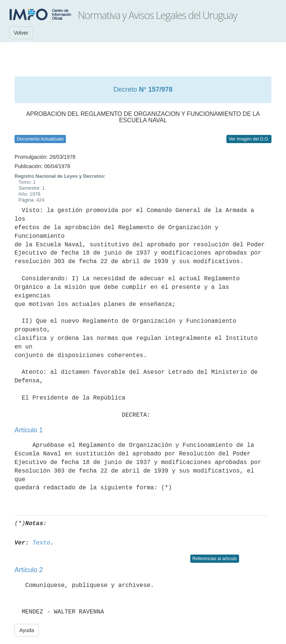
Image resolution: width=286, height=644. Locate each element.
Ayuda (27, 630)
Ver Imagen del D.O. (249, 139)
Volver (21, 33)
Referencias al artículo (215, 559)
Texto (41, 543)
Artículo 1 (29, 430)
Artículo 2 (29, 570)
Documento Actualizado (40, 139)
